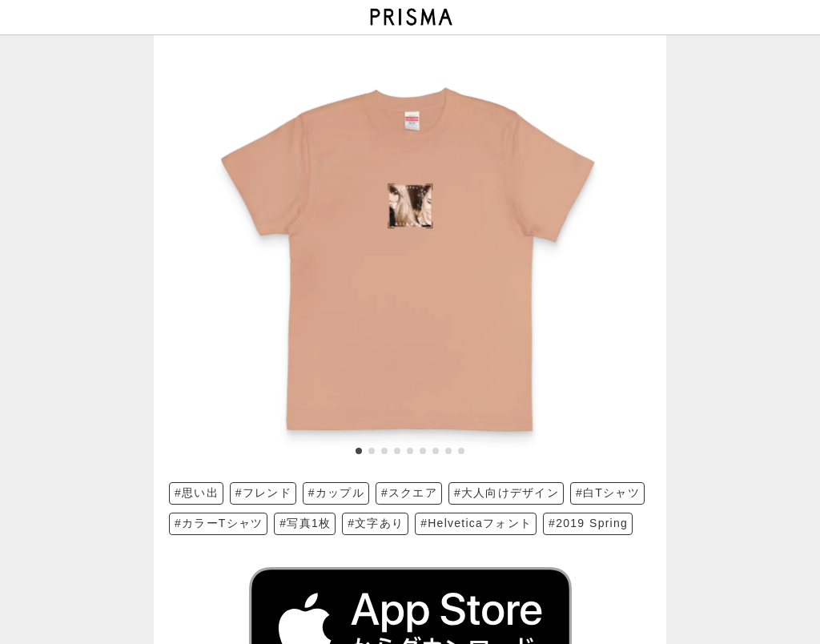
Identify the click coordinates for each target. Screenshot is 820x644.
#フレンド (263, 493)
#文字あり (376, 523)
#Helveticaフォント (476, 523)
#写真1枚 (305, 523)
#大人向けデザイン (506, 493)
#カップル (336, 493)
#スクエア (409, 493)
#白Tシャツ (608, 493)
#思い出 (197, 493)
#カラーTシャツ (219, 523)
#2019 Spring (588, 523)
